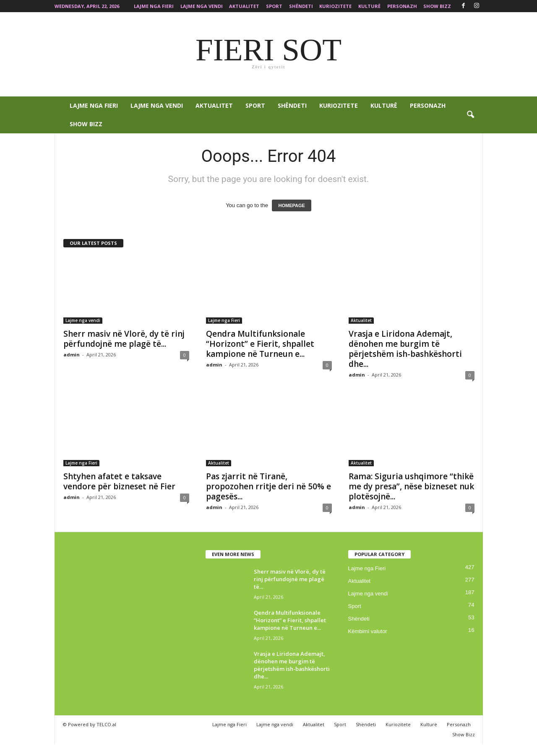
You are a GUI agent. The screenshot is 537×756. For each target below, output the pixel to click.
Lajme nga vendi (202, 6)
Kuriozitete (335, 6)
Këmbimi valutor (368, 631)
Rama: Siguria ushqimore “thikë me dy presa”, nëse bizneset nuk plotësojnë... (411, 486)
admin (72, 355)
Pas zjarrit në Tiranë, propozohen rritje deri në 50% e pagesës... (268, 486)
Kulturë (369, 6)
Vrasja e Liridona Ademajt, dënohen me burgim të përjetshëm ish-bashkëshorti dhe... (405, 349)
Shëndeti (301, 6)
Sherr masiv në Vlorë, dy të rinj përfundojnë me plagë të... (124, 339)
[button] (470, 115)
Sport (274, 6)
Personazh (402, 6)
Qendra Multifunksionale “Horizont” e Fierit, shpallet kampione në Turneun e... (260, 344)
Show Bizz (437, 6)
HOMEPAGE (291, 205)
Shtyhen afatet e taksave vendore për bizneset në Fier (119, 481)
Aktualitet (244, 6)
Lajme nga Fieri (154, 6)
